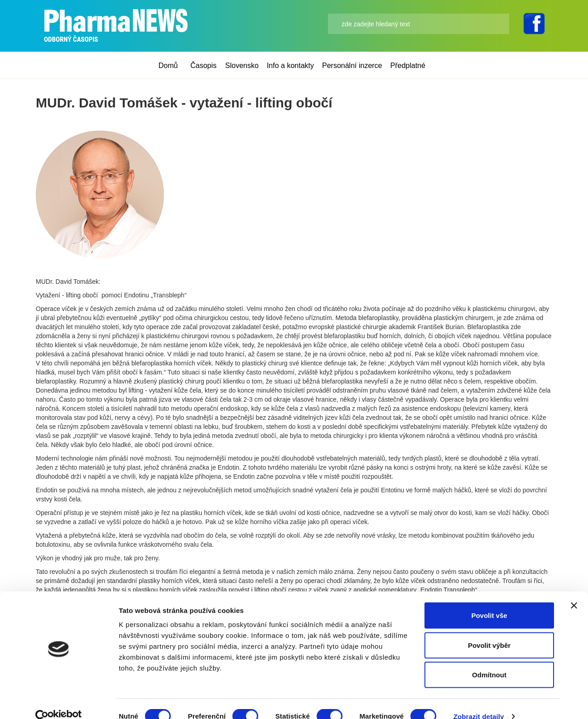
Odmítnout (489, 659)
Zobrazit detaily (479, 701)
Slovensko (242, 66)
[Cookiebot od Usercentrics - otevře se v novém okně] (59, 701)
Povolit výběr (489, 630)
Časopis (203, 66)
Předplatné (408, 66)
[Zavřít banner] (574, 590)
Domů (168, 66)
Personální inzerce (352, 66)
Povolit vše (489, 600)
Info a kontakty (290, 66)
